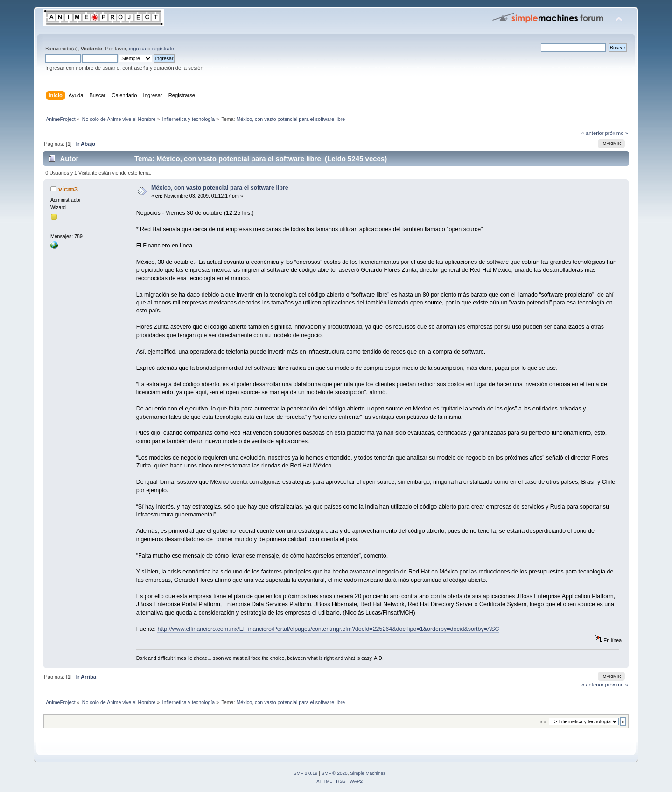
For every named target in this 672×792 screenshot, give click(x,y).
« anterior (592, 133)
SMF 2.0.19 (306, 773)
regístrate (163, 49)
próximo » (617, 133)
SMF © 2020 (335, 773)
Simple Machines (368, 773)
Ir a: (543, 722)
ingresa (137, 49)
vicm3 (68, 189)
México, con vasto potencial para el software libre (220, 188)
